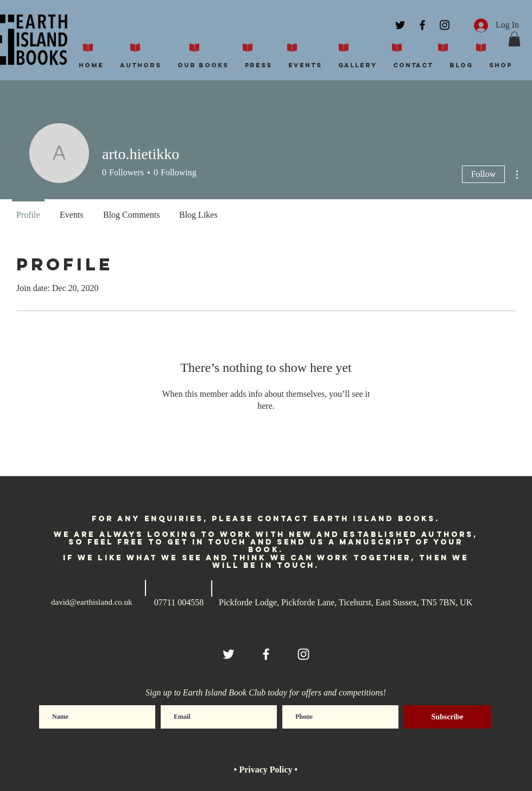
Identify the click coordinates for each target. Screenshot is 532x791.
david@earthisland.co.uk (92, 602)
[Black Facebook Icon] (422, 25)
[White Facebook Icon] (266, 654)
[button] (514, 39)
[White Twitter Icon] (229, 654)
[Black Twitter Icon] (400, 25)
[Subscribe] (447, 717)
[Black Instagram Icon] (445, 25)
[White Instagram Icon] (303, 654)
